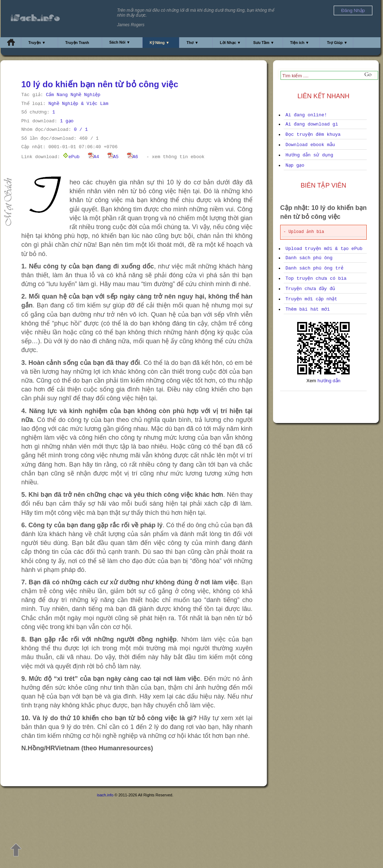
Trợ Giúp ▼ (337, 43)
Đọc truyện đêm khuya (313, 135)
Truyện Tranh (77, 43)
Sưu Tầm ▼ (264, 43)
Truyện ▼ (37, 43)
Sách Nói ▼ (120, 42)
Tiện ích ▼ (300, 43)
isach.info (105, 795)
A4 (94, 157)
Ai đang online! (306, 115)
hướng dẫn (329, 381)
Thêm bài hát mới (308, 309)
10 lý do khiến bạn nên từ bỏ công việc (100, 84)
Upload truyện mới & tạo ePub (324, 249)
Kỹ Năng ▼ (160, 43)
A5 (113, 157)
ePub (71, 157)
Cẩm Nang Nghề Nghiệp (73, 95)
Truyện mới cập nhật (311, 299)
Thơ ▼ (193, 43)
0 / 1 (81, 130)
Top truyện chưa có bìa (316, 279)
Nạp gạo (295, 165)
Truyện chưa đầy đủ (310, 289)
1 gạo (67, 121)
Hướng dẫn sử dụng (309, 155)
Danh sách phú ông (309, 258)
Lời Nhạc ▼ (230, 43)
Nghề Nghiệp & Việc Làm (78, 104)
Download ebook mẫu (310, 145)
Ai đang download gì (312, 124)
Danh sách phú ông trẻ (314, 268)
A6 (133, 157)
